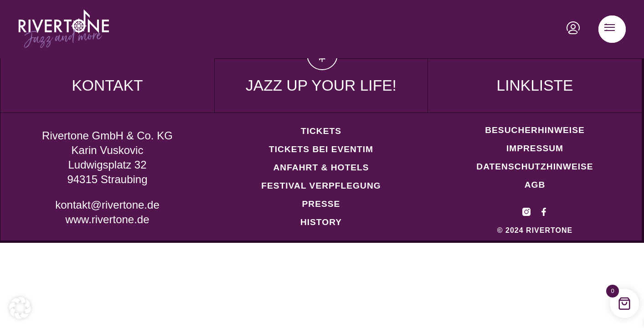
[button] (20, 308)
